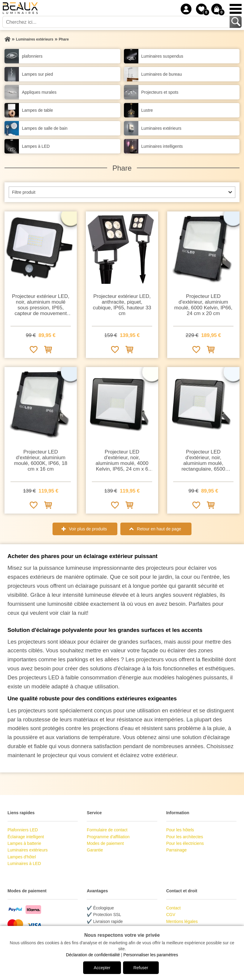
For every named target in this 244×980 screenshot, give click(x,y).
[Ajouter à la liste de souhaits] (33, 349)
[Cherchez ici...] (117, 22)
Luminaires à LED (24, 863)
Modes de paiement (105, 843)
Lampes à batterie (24, 843)
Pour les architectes (185, 837)
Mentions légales (182, 921)
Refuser (141, 968)
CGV (171, 915)
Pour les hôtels (180, 830)
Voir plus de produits (88, 529)
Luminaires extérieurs (28, 850)
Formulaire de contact (107, 830)
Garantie (95, 850)
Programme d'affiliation (108, 837)
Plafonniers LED (23, 830)
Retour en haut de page (159, 529)
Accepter (102, 968)
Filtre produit (24, 192)
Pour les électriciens (185, 843)
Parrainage (177, 850)
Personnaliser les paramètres (151, 955)
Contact (173, 908)
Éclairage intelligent (26, 837)
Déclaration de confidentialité (93, 955)
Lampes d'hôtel (22, 857)
